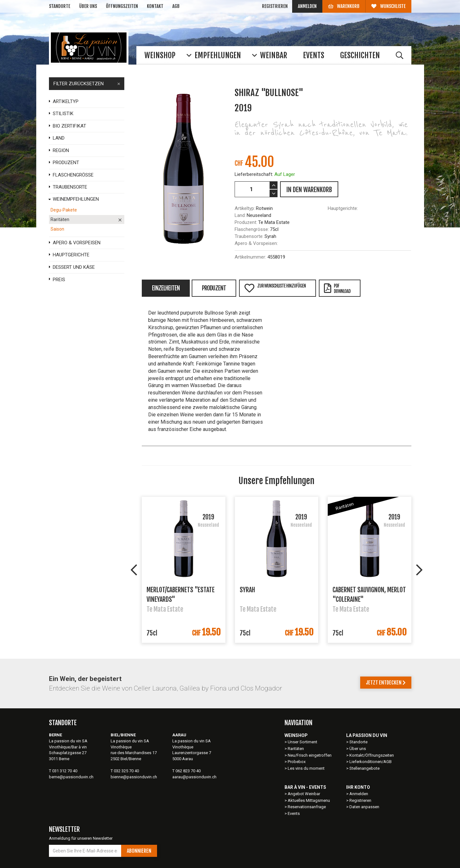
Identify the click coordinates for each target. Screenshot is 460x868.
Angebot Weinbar (304, 794)
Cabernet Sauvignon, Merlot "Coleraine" (369, 594)
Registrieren (275, 6)
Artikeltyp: (245, 208)
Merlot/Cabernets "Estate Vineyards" (181, 594)
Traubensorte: (249, 236)
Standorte (60, 6)
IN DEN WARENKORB (309, 190)
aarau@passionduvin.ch (194, 777)
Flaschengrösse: (252, 229)
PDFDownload (337, 288)
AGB (176, 6)
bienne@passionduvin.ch (134, 777)
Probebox (297, 762)
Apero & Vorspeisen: (256, 243)
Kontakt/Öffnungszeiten (372, 755)
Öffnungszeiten (122, 6)
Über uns (88, 6)
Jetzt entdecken (386, 683)
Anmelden (307, 6)
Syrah (247, 590)
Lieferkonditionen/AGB (371, 762)
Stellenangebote (364, 768)
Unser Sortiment (303, 742)
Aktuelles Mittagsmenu (309, 800)
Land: (240, 215)
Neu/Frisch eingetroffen (310, 755)
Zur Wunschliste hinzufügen (275, 288)
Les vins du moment (306, 768)
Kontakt (155, 6)
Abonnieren (139, 851)
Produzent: (246, 222)
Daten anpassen (364, 807)
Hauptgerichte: (343, 208)
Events (294, 813)
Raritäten (296, 749)
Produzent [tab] (214, 288)
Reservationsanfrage (307, 807)
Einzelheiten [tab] (166, 288)
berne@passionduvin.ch (71, 777)
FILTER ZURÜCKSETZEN (87, 84)
